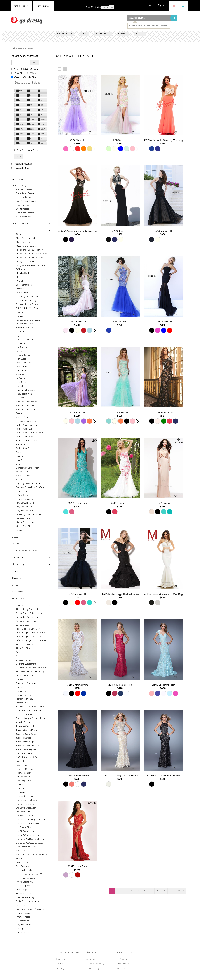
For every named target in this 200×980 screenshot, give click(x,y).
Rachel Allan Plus (24, 429)
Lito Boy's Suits (23, 812)
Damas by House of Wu (27, 297)
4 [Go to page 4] (132, 891)
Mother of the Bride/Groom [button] (25, 551)
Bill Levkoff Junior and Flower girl (31, 672)
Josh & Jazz (21, 359)
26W (30, 129)
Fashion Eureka (23, 703)
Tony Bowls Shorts (25, 511)
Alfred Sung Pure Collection (29, 637)
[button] (65, 34)
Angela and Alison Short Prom (30, 258)
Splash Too (21, 905)
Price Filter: (20, 73)
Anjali (18, 652)
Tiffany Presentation (25, 499)
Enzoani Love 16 (23, 695)
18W (20, 124)
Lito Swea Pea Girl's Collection (30, 843)
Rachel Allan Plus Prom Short (29, 433)
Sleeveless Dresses (25, 213)
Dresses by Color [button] (20, 224)
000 (19, 91)
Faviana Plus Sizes (24, 324)
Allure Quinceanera (25, 644)
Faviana (19, 316)
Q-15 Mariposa (23, 886)
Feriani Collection (24, 715)
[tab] (32, 201)
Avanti (19, 656)
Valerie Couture (23, 933)
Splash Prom (22, 472)
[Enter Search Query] (21, 62)
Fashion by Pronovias (26, 699)
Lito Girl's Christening (26, 831)
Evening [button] (16, 544)
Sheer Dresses (23, 205)
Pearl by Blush (23, 862)
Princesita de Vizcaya (25, 878)
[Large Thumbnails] (65, 69)
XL (30, 143)
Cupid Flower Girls (25, 676)
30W (20, 134)
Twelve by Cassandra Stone (29, 515)
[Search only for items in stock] (12, 77)
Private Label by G (24, 882)
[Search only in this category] (12, 69)
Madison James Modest (27, 402)
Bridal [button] (15, 537)
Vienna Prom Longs (25, 522)
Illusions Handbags (25, 742)
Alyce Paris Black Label (27, 238)
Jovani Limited (22, 765)
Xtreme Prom (22, 530)
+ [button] (50, 224)
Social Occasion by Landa (28, 901)
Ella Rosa (20, 687)
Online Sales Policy (95, 964)
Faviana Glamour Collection (29, 320)
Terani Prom (21, 491)
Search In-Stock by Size (25, 77)
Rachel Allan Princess (26, 448)
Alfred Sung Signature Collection (31, 641)
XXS (41, 134)
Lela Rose (20, 785)
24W (20, 129)
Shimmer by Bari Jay (25, 897)
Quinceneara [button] (18, 578)
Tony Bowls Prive (24, 925)
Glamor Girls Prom (25, 339)
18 (40, 105)
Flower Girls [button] (18, 599)
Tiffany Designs (23, 495)
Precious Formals (24, 870)
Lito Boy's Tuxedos (25, 816)
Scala (18, 452)
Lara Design (21, 382)
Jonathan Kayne (23, 355)
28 (30, 115)
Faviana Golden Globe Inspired (30, 707)
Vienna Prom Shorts (25, 526)
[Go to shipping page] (21, 6)
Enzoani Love (22, 691)
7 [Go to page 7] (151, 891)
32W (30, 134)
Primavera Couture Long (27, 421)
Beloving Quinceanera (26, 664)
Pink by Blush (22, 445)
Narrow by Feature (23, 164)
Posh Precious (22, 866)
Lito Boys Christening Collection (31, 820)
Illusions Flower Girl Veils (28, 734)
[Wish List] (174, 6)
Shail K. (19, 460)
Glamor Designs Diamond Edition (31, 718)
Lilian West (21, 792)
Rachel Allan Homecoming (28, 425)
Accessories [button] (18, 592)
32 (19, 119)
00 (30, 91)
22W (41, 124)
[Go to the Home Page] (14, 48)
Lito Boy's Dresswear (26, 808)
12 (40, 100)
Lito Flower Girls (24, 827)
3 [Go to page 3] (125, 891)
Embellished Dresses (26, 193)
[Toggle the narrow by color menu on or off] (12, 168)
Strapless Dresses (24, 217)
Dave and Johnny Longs (27, 301)
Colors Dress (22, 293)
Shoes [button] (15, 585)
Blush (19, 277)
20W (30, 124)
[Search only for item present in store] (15, 150)
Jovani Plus (21, 761)
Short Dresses (22, 209)
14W (30, 119)
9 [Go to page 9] (164, 891)
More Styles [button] (18, 606)
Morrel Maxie (22, 851)
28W (41, 129)
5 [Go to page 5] (138, 891)
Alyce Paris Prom (24, 242)
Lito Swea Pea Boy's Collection (30, 839)
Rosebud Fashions (24, 894)
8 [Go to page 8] (158, 891)
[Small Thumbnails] (60, 69)
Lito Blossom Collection (27, 800)
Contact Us (61, 959)
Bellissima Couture (25, 660)
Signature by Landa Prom (27, 468)
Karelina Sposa (23, 777)
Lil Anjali (20, 788)
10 (30, 100)
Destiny (19, 679)
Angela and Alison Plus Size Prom (31, 254)
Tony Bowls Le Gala (25, 503)
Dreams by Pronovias (26, 683)
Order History (123, 964)
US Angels (21, 929)
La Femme (21, 378)
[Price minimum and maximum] (32, 73)
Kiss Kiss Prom (23, 374)
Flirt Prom (20, 332)
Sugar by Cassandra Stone (28, 483)
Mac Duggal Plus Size (26, 847)
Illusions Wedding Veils (27, 750)
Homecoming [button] (18, 564)
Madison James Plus (25, 406)
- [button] (50, 186)
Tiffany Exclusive (23, 913)
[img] (27, 20)
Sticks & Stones (23, 476)
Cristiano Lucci (22, 625)
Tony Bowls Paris (24, 507)
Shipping (60, 968)
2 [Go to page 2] (118, 891)
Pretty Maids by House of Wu (29, 874)
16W (41, 119)
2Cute (19, 234)
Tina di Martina (22, 921)
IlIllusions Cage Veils (25, 726)
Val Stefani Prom (23, 518)
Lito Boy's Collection (25, 804)
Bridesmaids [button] (18, 558)
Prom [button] (15, 230)
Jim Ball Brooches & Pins (27, 757)
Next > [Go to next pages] (181, 891)
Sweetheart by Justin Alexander (30, 909)
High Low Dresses (24, 197)
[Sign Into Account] (161, 5)
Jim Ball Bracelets (24, 753)
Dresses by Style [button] (20, 186)
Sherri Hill (20, 464)
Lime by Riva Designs (26, 796)
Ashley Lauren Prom (25, 262)
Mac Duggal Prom (24, 394)
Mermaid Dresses (26, 48)
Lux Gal (19, 386)
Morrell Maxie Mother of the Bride (31, 855)
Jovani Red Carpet (24, 769)
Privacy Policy (93, 968)
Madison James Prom (26, 410)
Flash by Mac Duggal (26, 328)
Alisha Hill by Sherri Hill (27, 609)
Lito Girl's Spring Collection (28, 835)
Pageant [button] (16, 571)
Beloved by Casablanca (27, 617)
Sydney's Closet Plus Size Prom (30, 487)
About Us (91, 959)
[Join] (150, 5)
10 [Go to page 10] (171, 891)
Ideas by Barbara (24, 722)
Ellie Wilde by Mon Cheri (27, 308)
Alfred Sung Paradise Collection (31, 633)
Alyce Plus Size (23, 648)
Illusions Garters (24, 738)
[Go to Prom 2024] (44, 6)
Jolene (19, 351)
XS (19, 138)
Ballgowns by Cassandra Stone (30, 265)
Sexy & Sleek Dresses (26, 201)
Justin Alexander (23, 773)
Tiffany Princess (23, 917)
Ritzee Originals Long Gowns (29, 629)
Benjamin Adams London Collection (32, 668)
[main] (123, 478)
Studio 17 (20, 480)
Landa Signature (23, 781)
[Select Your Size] (105, 7)
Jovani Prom (21, 367)
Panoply (20, 413)
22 (30, 110)
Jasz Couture (22, 347)
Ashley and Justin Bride (26, 621)
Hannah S (20, 343)
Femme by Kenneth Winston (29, 711)
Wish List (121, 968)
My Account (122, 959)
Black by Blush (23, 273)
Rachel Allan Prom (24, 437)
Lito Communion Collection (28, 824)
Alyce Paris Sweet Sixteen (28, 246)
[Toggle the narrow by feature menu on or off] (12, 164)
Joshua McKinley (23, 363)
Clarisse (20, 289)
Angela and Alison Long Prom (30, 250)
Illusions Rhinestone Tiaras (28, 746)
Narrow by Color (23, 168)
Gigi (18, 336)
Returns (60, 964)
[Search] (149, 18)
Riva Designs (22, 890)
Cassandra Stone (24, 285)
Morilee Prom (22, 417)
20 (19, 110)
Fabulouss (21, 312)
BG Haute (20, 269)
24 (40, 110)
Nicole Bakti (21, 859)
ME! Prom (20, 398)
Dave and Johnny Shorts (27, 304)
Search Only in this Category (27, 69)
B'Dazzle (20, 281)
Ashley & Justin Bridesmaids (29, 613)
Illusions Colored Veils (26, 730)
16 (30, 105)
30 (40, 115)
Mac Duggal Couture (25, 390)
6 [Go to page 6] (145, 891)
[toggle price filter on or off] (12, 73)
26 (19, 115)
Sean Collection (23, 456)
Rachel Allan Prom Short (27, 441)
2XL (41, 143)
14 (19, 105)
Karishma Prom (23, 371)
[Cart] (183, 6)
